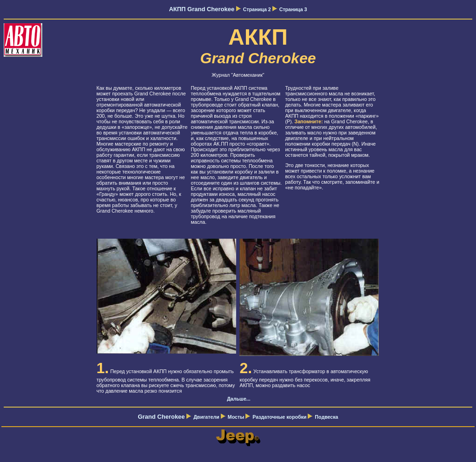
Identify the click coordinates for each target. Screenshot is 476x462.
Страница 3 (293, 9)
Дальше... (238, 399)
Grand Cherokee (161, 417)
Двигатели (206, 417)
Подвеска (326, 417)
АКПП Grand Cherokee (202, 9)
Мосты (236, 417)
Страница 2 (257, 9)
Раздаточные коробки (279, 417)
